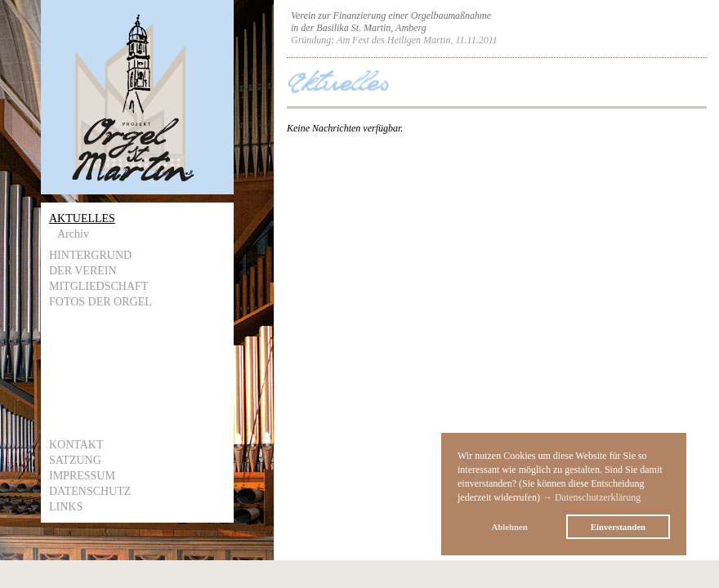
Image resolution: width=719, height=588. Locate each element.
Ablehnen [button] (509, 527)
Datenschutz (90, 491)
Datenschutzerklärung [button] (598, 497)
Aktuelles (82, 218)
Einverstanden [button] (618, 527)
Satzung (75, 460)
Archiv (73, 234)
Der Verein (83, 271)
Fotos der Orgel (100, 302)
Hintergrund (90, 255)
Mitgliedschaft (98, 286)
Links (66, 507)
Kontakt (76, 445)
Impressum (82, 476)
